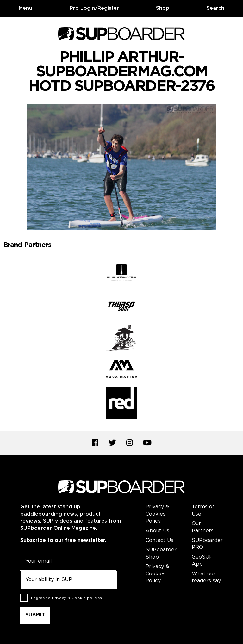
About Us (157, 531)
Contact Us (159, 540)
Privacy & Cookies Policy (157, 514)
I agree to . (67, 598)
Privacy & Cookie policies (77, 598)
